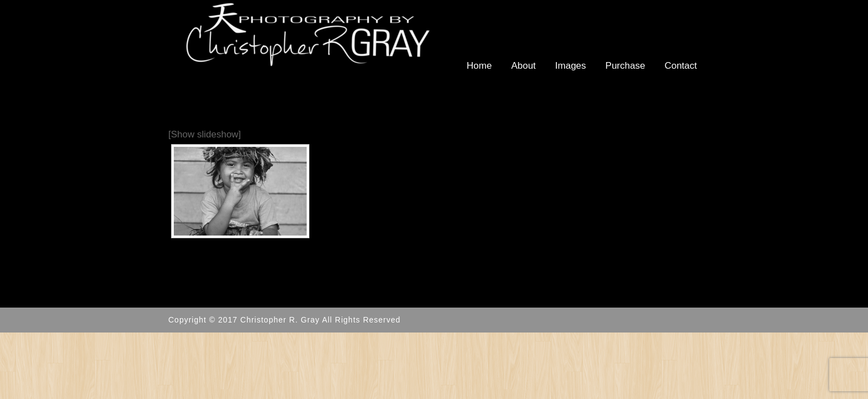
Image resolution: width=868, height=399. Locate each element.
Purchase (626, 66)
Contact (681, 66)
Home (479, 66)
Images (571, 66)
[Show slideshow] (205, 134)
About (523, 66)
